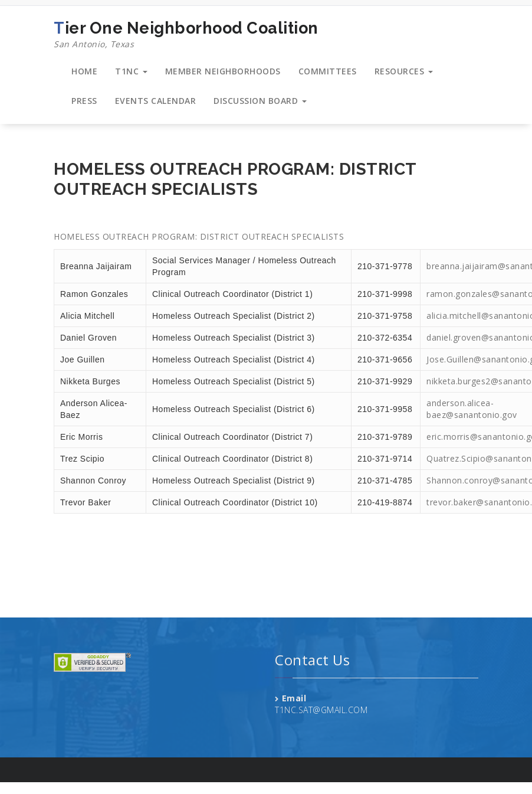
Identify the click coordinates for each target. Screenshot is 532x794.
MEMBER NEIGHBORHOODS (223, 71)
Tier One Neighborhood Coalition (186, 35)
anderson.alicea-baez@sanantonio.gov (472, 409)
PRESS (84, 101)
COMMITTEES (328, 71)
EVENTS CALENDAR (156, 101)
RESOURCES (404, 71)
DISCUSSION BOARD (260, 101)
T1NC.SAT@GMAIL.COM (321, 710)
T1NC (131, 71)
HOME (84, 71)
